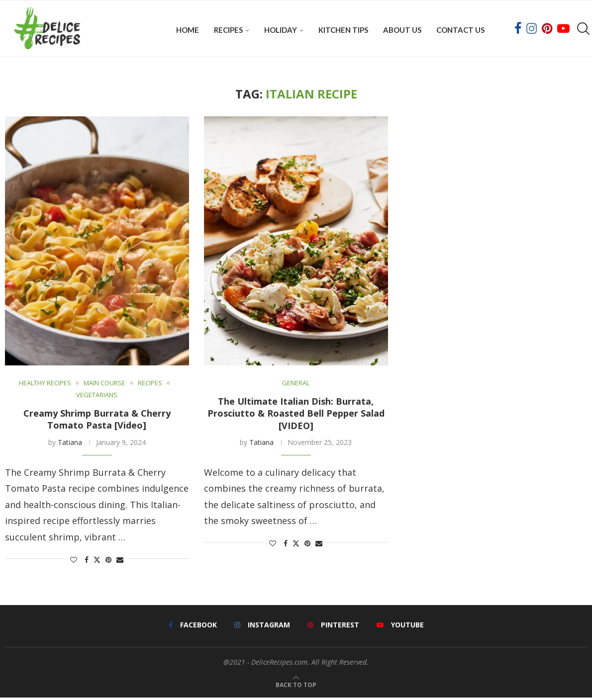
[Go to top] (296, 686)
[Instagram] (532, 30)
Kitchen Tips (343, 30)
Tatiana (70, 444)
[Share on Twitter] (97, 562)
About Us (402, 30)
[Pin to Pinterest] (108, 562)
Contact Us (460, 30)
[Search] (582, 30)
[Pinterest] (547, 30)
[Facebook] (518, 30)
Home (188, 30)
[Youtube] (563, 30)
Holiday (281, 30)
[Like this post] (74, 562)
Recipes (228, 30)
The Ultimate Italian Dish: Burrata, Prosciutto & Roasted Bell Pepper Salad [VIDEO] (296, 416)
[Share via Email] (120, 562)
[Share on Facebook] (87, 562)
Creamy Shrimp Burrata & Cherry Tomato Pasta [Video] (97, 422)
